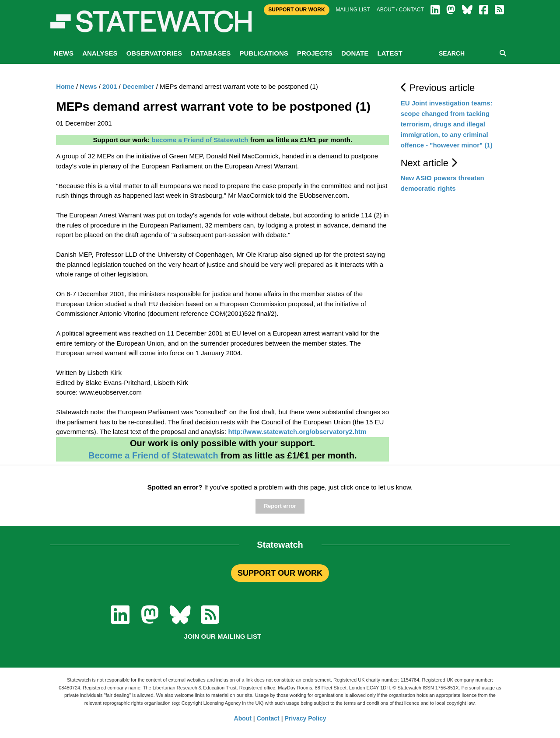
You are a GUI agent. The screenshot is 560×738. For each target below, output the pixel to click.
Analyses (100, 53)
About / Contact (400, 10)
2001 (110, 86)
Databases (211, 53)
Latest (390, 53)
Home (65, 86)
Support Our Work (296, 10)
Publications (264, 53)
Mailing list (353, 10)
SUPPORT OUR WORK (280, 573)
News (64, 53)
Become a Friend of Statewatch (153, 455)
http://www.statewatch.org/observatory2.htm (297, 432)
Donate (355, 53)
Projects (315, 53)
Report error (280, 506)
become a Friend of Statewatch (200, 140)
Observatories (154, 53)
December (138, 86)
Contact (268, 718)
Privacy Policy (306, 718)
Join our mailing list (222, 636)
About (243, 718)
